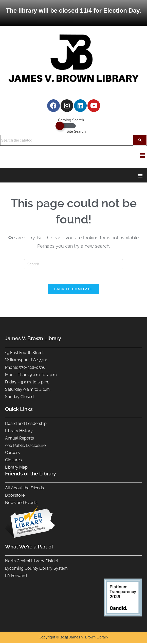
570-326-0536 (32, 368)
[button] (143, 156)
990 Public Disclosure (25, 446)
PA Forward (16, 576)
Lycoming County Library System (36, 569)
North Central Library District (32, 562)
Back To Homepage (74, 290)
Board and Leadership (26, 424)
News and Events (21, 504)
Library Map (16, 468)
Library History (19, 432)
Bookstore (15, 496)
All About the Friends (24, 489)
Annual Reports (20, 439)
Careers (13, 454)
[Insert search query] (73, 264)
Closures (13, 461)
